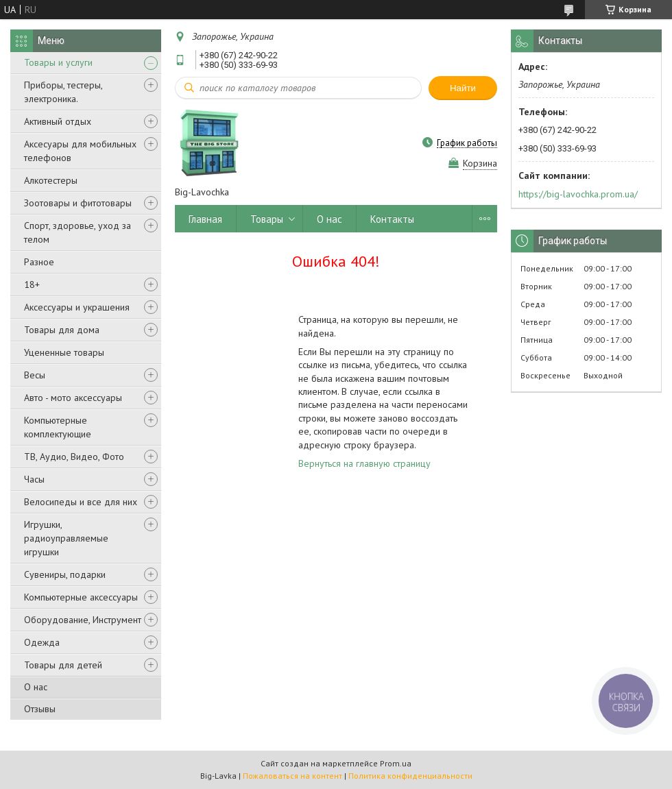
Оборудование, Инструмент (83, 620)
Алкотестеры (51, 180)
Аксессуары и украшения (77, 307)
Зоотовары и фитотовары (78, 203)
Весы (35, 375)
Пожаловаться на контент (292, 776)
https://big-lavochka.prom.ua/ (578, 194)
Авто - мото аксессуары (73, 398)
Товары (267, 219)
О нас (36, 687)
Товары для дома (62, 330)
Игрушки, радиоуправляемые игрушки (66, 538)
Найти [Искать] (463, 88)
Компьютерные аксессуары (81, 597)
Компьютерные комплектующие (58, 427)
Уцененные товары (64, 352)
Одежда (42, 642)
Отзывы (40, 709)
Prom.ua (396, 763)
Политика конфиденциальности (410, 776)
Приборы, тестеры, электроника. (63, 92)
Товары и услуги (58, 62)
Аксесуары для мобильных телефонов (80, 151)
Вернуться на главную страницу (364, 463)
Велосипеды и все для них (81, 502)
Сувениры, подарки (65, 574)
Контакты (392, 219)
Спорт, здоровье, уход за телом (77, 232)
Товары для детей (63, 665)
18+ (32, 284)
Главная (205, 219)
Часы (34, 479)
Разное (39, 262)
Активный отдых (58, 121)
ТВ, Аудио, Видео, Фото (74, 457)
